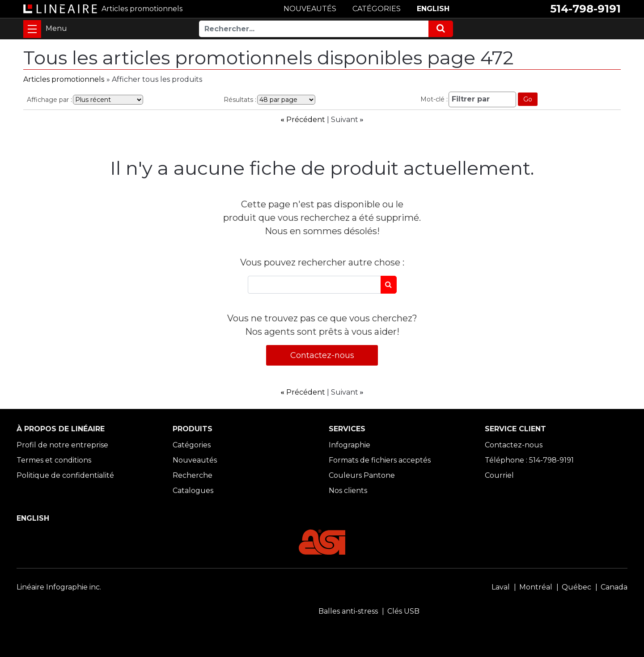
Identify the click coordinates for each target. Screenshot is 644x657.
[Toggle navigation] (32, 29)
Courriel (499, 475)
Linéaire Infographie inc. (59, 587)
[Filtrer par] (482, 99)
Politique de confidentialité (65, 475)
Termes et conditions (54, 460)
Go (528, 99)
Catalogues (193, 491)
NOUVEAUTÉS (310, 9)
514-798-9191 (585, 9)
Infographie (350, 445)
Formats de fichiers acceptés (380, 460)
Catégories (192, 445)
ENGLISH (433, 9)
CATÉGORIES (377, 9)
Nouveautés (195, 460)
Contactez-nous (322, 355)
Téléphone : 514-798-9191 (529, 460)
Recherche (193, 475)
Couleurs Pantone (362, 475)
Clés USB (403, 611)
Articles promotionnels (64, 79)
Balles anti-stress (348, 611)
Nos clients (348, 491)
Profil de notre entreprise (62, 445)
